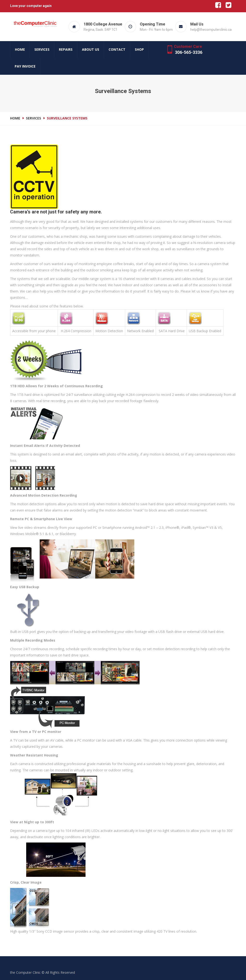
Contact (117, 49)
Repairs (66, 49)
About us (91, 49)
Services (42, 49)
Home (20, 49)
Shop (139, 49)
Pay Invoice (25, 66)
